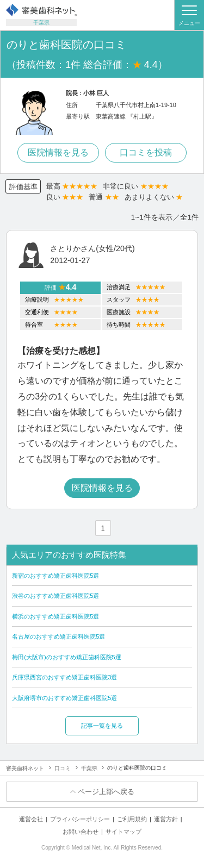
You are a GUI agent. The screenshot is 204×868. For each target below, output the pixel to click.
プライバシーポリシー (80, 819)
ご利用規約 (132, 819)
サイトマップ (123, 832)
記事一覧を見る (102, 726)
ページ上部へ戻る (106, 792)
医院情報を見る (58, 152)
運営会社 (31, 819)
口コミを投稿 (146, 152)
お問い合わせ (81, 832)
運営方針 (166, 819)
